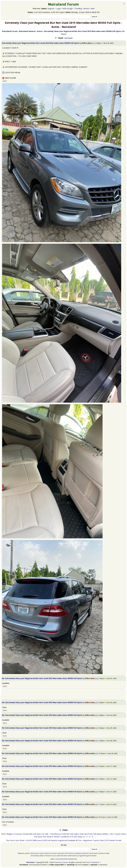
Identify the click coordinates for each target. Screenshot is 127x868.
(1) (56, 859)
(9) (73, 859)
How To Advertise (92, 862)
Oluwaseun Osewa (61, 862)
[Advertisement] (63, 694)
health (107, 853)
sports (96, 853)
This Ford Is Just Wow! (15, 840)
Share (5, 81)
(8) (71, 859)
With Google (68, 8)
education (61, 853)
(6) (66, 859)
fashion (101, 853)
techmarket (92, 856)
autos (42, 853)
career (55, 853)
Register (51, 8)
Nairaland (30, 862)
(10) (75, 859)
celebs (41, 856)
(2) (31, 853)
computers (78, 853)
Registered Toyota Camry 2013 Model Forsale (102, 840)
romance (71, 853)
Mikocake (86, 43)
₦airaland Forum (64, 4)
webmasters (73, 856)
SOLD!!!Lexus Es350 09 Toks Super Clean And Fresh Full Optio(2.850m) (79, 834)
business (36, 853)
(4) (62, 859)
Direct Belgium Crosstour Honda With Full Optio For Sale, (25, 834)
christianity (35, 856)
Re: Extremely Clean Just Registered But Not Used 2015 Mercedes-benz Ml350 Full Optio (42, 678)
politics (27, 853)
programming (83, 856)
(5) (64, 859)
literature (64, 856)
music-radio (56, 856)
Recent (86, 8)
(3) (60, 859)
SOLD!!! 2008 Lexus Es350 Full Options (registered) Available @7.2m (54, 840)
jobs (48, 853)
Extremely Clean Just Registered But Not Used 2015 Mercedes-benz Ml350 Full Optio (41, 43)
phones (86, 853)
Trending (78, 8)
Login (58, 8)
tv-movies (48, 856)
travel (91, 853)
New (93, 8)
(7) (69, 859)
